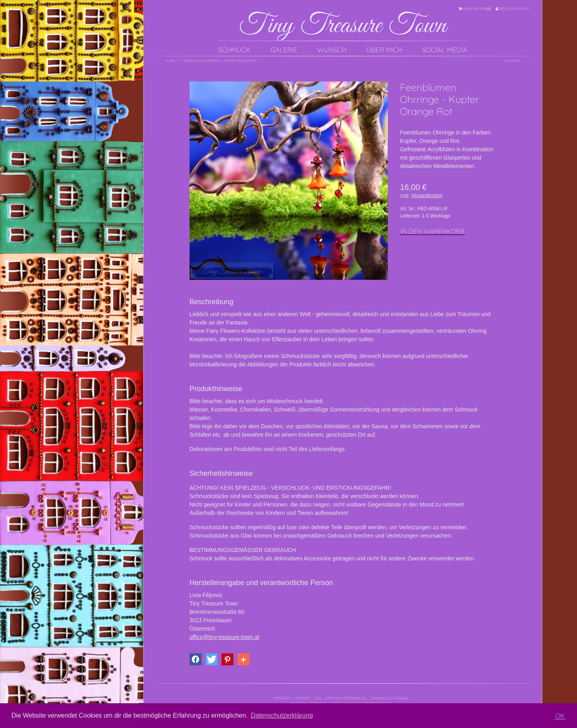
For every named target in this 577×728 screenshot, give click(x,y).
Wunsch (332, 50)
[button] (196, 659)
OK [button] (560, 716)
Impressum (282, 698)
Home (170, 61)
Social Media (445, 50)
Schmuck (234, 50)
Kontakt (303, 698)
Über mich (384, 50)
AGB (318, 698)
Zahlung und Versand (390, 698)
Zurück (513, 61)
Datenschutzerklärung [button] (282, 715)
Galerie (284, 50)
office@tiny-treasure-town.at (224, 637)
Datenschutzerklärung (346, 698)
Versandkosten (427, 196)
